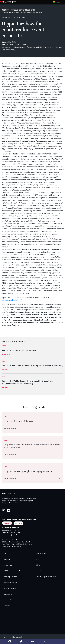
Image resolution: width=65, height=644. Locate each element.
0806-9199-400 (15, 530)
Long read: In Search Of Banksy (18, 421)
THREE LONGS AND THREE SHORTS (23, 10)
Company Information (10, 583)
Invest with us (8, 565)
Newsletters (40, 571)
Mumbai (7, 523)
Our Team (7, 559)
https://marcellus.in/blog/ (12, 300)
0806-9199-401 (15, 532)
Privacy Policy (8, 594)
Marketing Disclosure (10, 577)
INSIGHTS (5, 10)
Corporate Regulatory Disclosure (46, 577)
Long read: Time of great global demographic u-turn (28, 471)
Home (5, 553)
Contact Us (7, 606)
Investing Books (41, 553)
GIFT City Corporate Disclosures (14, 571)
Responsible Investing (11, 600)
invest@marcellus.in (13, 535)
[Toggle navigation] (64, 2)
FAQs (37, 559)
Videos (38, 565)
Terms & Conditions (10, 588)
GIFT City (19, 523)
